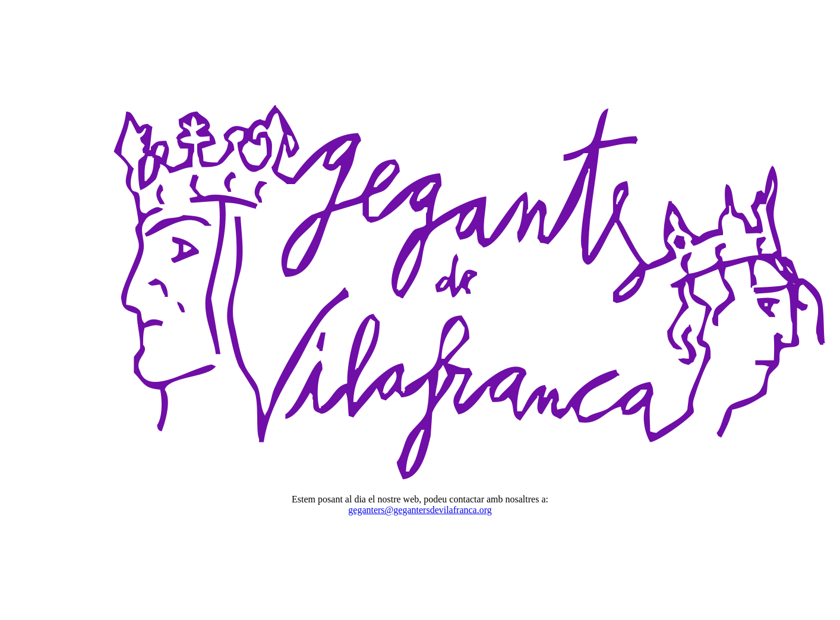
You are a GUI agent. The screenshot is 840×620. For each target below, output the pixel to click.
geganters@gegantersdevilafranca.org (420, 510)
